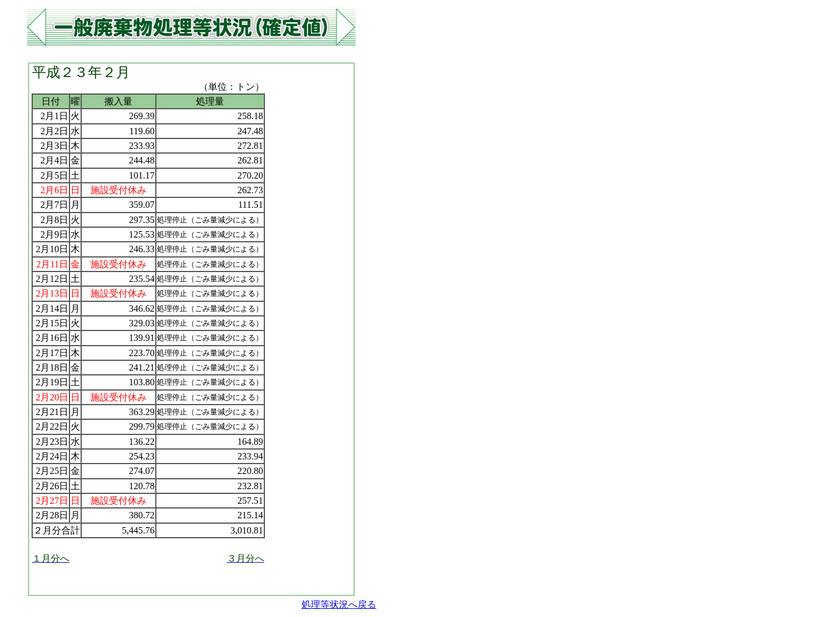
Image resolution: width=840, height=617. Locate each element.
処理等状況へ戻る (339, 604)
